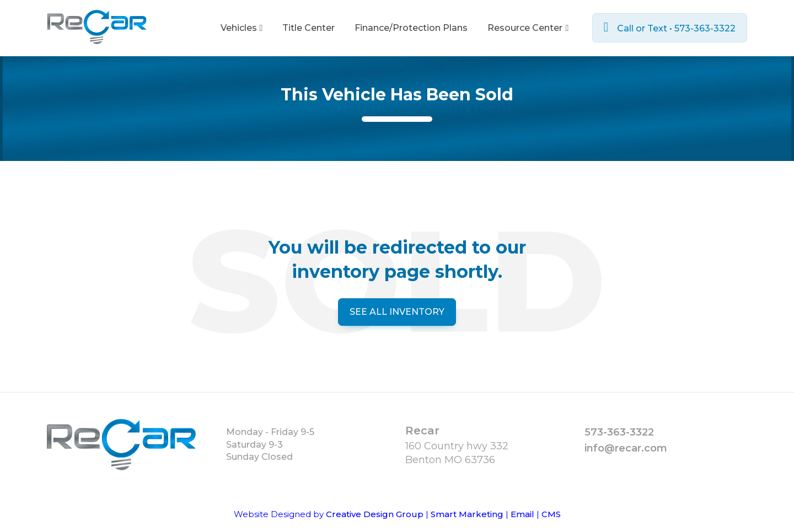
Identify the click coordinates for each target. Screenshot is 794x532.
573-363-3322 (619, 432)
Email (522, 514)
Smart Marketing (467, 514)
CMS (551, 514)
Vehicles (242, 28)
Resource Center (528, 28)
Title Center (309, 28)
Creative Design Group (375, 514)
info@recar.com (626, 448)
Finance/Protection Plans (411, 28)
